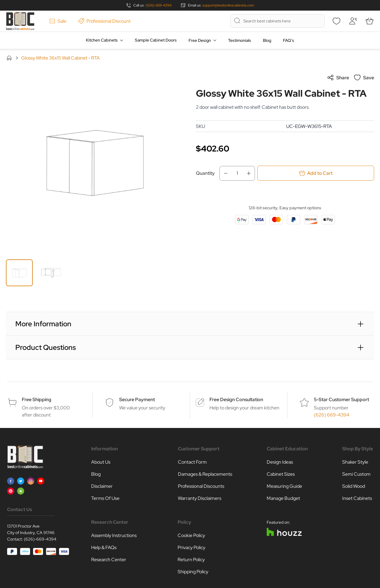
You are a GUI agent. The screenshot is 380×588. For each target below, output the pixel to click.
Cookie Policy (191, 535)
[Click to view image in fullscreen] (95, 163)
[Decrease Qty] (224, 173)
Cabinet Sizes (281, 474)
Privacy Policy (191, 547)
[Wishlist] (336, 21)
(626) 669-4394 (158, 5)
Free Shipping (37, 400)
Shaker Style (355, 462)
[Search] (237, 21)
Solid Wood (354, 486)
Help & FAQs (104, 547)
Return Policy (191, 560)
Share (338, 78)
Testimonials (240, 40)
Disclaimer (102, 486)
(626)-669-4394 (40, 539)
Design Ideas (280, 462)
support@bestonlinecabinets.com (228, 5)
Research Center (109, 560)
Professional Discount (104, 21)
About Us (101, 462)
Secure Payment (137, 400)
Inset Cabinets (357, 498)
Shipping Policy (193, 572)
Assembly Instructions (114, 535)
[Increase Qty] (250, 173)
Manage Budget (283, 498)
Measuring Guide (284, 486)
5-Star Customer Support (341, 400)
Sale (58, 21)
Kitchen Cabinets (102, 40)
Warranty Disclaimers (200, 498)
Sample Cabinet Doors (156, 40)
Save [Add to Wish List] (364, 78)
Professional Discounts (201, 486)
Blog (267, 40)
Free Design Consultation (236, 400)
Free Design (200, 40)
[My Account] (353, 21)
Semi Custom (356, 474)
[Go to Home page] (20, 21)
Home (9, 58)
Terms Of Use (105, 498)
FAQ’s (289, 40)
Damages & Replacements (205, 474)
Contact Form (192, 462)
